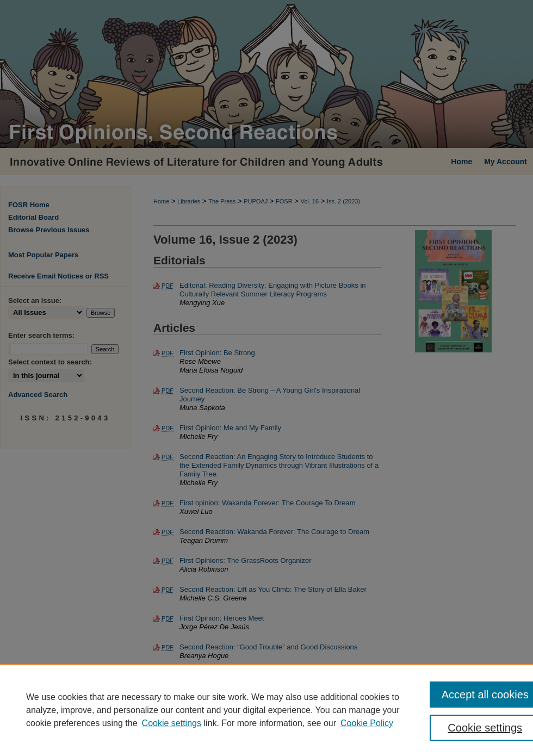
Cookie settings (172, 723)
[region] (266, 710)
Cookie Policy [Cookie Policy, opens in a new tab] (367, 723)
